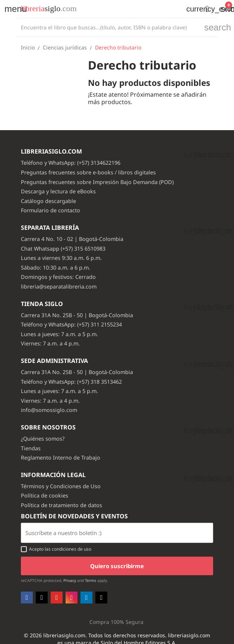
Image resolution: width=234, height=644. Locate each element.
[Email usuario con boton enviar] (117, 533)
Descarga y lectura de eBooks (58, 191)
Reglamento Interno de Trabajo (61, 458)
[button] (207, 9)
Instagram (72, 598)
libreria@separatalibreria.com (59, 286)
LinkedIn (86, 598)
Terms (91, 580)
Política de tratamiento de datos (61, 505)
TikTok (101, 598)
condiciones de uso (72, 549)
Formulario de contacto (50, 210)
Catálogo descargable (48, 201)
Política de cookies (45, 495)
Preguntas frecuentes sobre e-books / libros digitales (88, 172)
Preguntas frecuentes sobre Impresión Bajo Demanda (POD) (97, 182)
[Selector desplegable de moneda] (190, 9)
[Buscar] (108, 27)
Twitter (42, 598)
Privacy (70, 580)
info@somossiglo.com (49, 410)
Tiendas (31, 448)
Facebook (27, 598)
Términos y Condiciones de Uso (61, 486)
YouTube (57, 598)
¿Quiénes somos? (43, 439)
